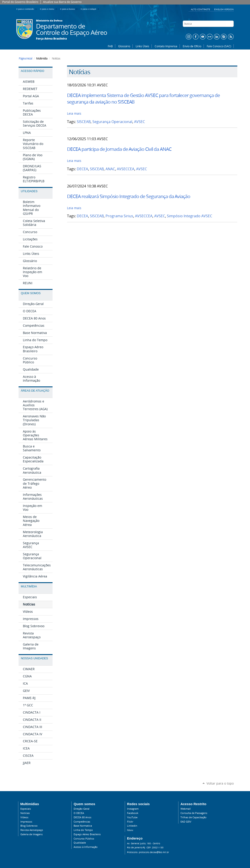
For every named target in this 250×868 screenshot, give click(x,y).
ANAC (110, 169)
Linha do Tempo (83, 830)
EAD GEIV (186, 822)
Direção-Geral (82, 809)
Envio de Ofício (192, 46)
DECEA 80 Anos (82, 817)
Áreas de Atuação (35, 391)
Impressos (26, 822)
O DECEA (79, 813)
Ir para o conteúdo (27, 9)
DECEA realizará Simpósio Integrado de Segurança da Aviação (129, 196)
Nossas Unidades (34, 658)
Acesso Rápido (32, 71)
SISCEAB (84, 122)
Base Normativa (83, 826)
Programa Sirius (119, 216)
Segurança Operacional (112, 122)
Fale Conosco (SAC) (219, 46)
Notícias (25, 813)
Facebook (133, 813)
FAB (110, 46)
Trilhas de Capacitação (194, 817)
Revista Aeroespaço (32, 830)
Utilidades (29, 191)
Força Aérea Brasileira (51, 39)
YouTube (132, 817)
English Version (224, 9)
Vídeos (24, 817)
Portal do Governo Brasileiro (20, 2)
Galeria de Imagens (31, 834)
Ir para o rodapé (90, 9)
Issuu (130, 830)
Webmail (186, 809)
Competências (82, 822)
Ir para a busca (70, 9)
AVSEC (139, 122)
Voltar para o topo (220, 783)
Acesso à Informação (86, 847)
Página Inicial (25, 58)
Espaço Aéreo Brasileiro (87, 834)
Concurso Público (84, 839)
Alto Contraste (201, 9)
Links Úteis (142, 46)
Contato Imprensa (166, 46)
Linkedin (132, 826)
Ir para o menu (49, 9)
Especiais (26, 809)
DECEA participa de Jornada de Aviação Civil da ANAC (119, 149)
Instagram (133, 809)
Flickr (130, 822)
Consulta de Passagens (194, 813)
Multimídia (29, 587)
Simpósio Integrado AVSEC (190, 216)
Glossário (124, 46)
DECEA (82, 169)
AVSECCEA (126, 169)
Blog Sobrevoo (29, 826)
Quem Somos (31, 293)
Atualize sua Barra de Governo (62, 2)
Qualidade (80, 843)
